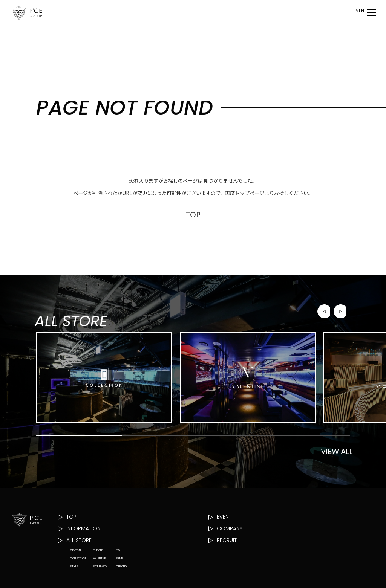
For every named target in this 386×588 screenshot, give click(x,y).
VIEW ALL (332, 464)
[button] (324, 320)
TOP (193, 215)
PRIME (119, 575)
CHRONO (121, 583)
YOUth (120, 567)
